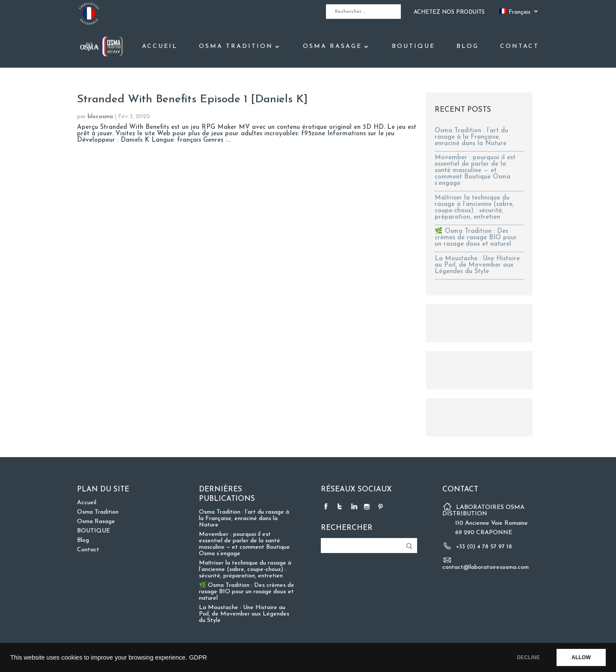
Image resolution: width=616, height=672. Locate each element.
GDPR (198, 657)
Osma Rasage (332, 47)
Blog (468, 47)
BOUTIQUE (413, 47)
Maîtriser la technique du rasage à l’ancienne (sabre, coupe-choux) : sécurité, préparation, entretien (474, 208)
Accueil (160, 47)
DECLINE (528, 657)
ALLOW (581, 657)
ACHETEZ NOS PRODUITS (449, 12)
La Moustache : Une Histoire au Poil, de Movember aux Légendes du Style (477, 265)
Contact (520, 47)
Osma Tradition (236, 47)
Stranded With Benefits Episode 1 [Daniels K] (192, 100)
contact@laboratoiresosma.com (486, 567)
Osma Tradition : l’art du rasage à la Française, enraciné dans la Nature (471, 137)
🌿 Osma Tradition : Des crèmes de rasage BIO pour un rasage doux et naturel (476, 238)
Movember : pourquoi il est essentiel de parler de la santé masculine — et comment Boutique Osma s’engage (475, 171)
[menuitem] (519, 14)
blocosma (100, 117)
